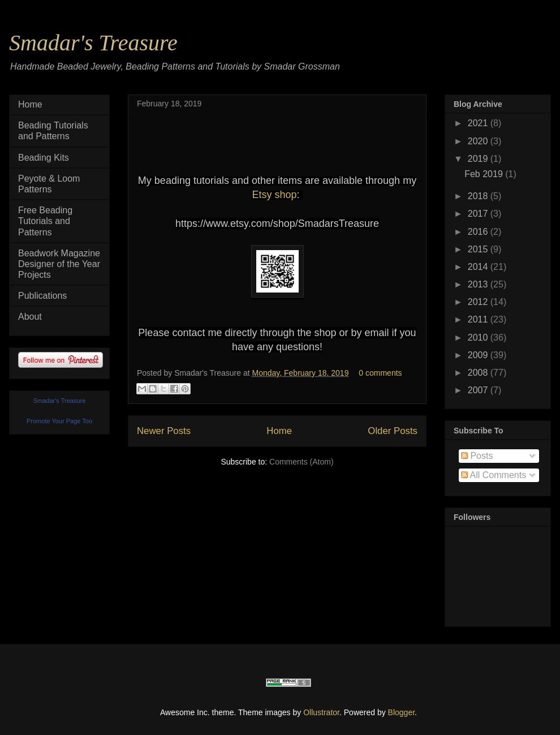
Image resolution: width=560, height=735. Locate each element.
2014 (479, 267)
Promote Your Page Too (59, 421)
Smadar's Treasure (93, 43)
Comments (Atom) (301, 462)
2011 (479, 319)
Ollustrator (321, 712)
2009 (479, 355)
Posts (477, 456)
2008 (479, 373)
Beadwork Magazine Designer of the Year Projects (59, 264)
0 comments (380, 373)
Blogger (401, 712)
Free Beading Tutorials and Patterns (45, 221)
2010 (479, 338)
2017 (479, 214)
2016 (479, 232)
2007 (479, 390)
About (30, 317)
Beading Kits (44, 158)
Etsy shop (274, 195)
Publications (42, 296)
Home (279, 431)
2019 (479, 159)
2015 (479, 249)
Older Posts (393, 431)
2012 (479, 302)
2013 (479, 284)
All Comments (494, 475)
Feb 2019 (485, 174)
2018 (479, 196)
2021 (479, 123)
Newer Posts (164, 431)
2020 (479, 141)
